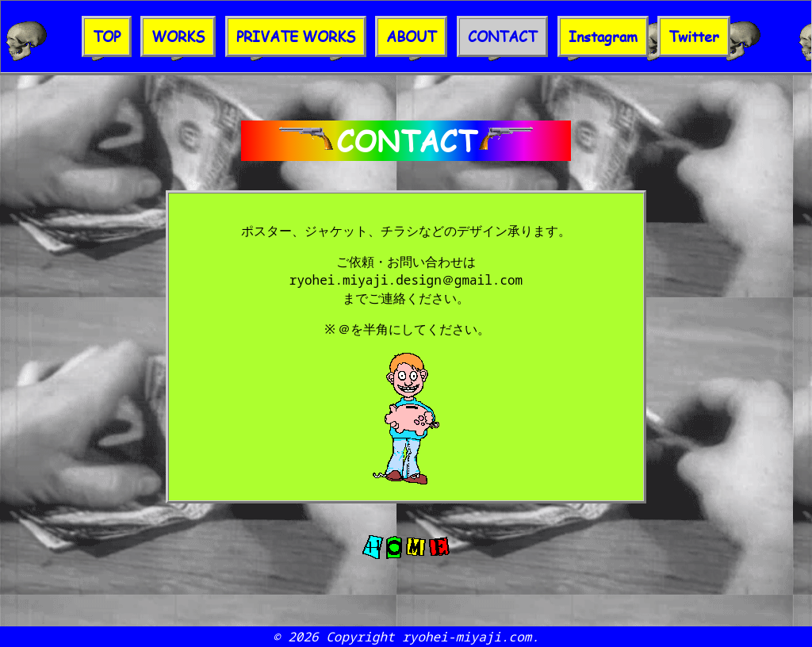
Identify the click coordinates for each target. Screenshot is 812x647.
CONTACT (502, 36)
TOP (107, 36)
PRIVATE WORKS (296, 36)
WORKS (178, 36)
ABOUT (411, 36)
